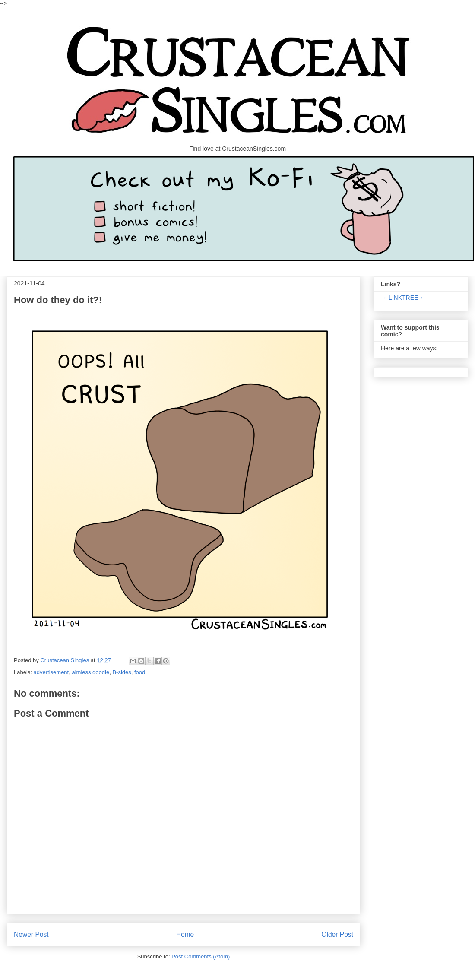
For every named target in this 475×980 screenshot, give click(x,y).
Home (185, 934)
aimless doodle (90, 672)
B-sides (122, 672)
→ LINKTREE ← (403, 298)
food (140, 672)
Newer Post (31, 934)
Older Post (337, 934)
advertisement (51, 672)
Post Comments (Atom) (201, 956)
